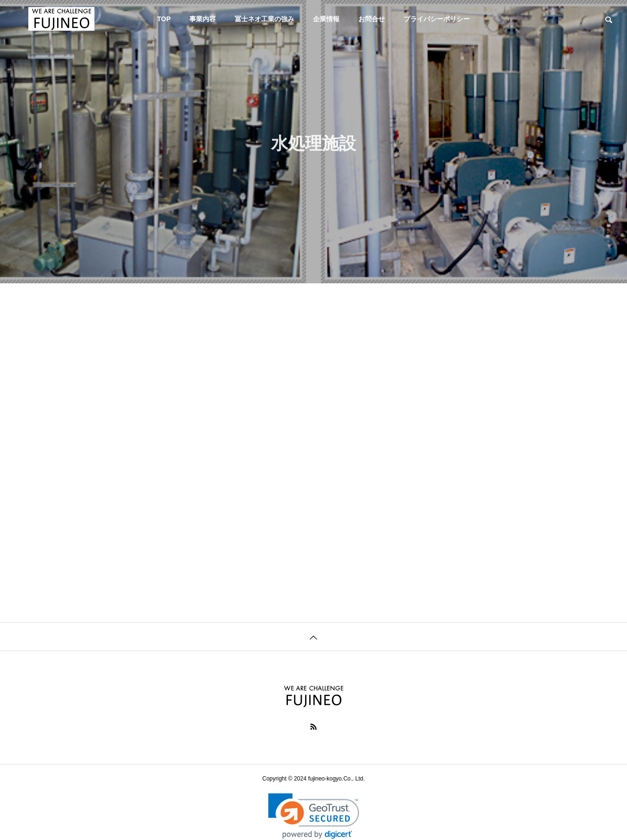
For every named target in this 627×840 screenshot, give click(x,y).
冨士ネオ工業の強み (264, 19)
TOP (164, 19)
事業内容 (203, 19)
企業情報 (326, 19)
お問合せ (372, 19)
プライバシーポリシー (437, 19)
